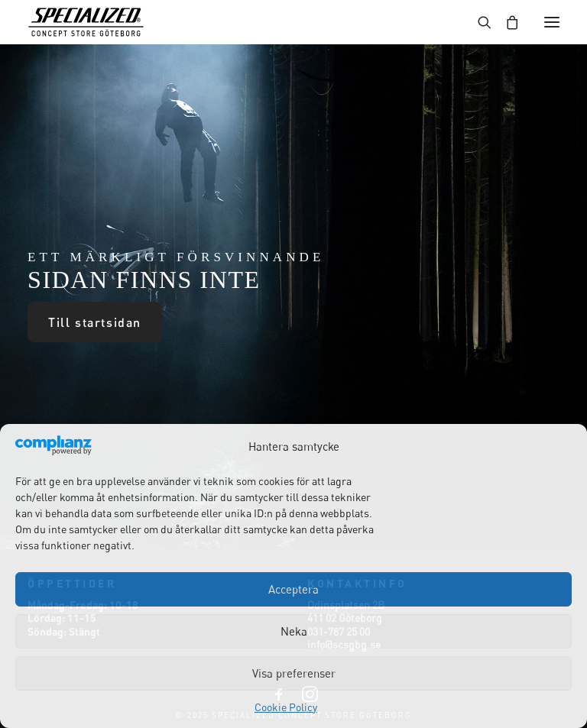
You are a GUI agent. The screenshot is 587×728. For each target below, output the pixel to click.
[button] (552, 22)
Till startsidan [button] (95, 322)
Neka (294, 631)
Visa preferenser (294, 673)
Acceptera (293, 589)
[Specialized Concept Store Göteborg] (86, 22)
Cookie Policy (286, 707)
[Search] (478, 22)
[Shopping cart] (505, 22)
